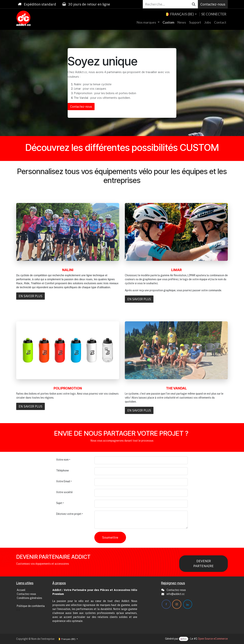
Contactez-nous (213, 4)
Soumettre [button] (110, 537)
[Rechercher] (194, 4)
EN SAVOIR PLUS (30, 296)
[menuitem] (148, 22)
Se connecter (214, 14)
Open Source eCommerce (213, 639)
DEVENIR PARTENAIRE (203, 563)
